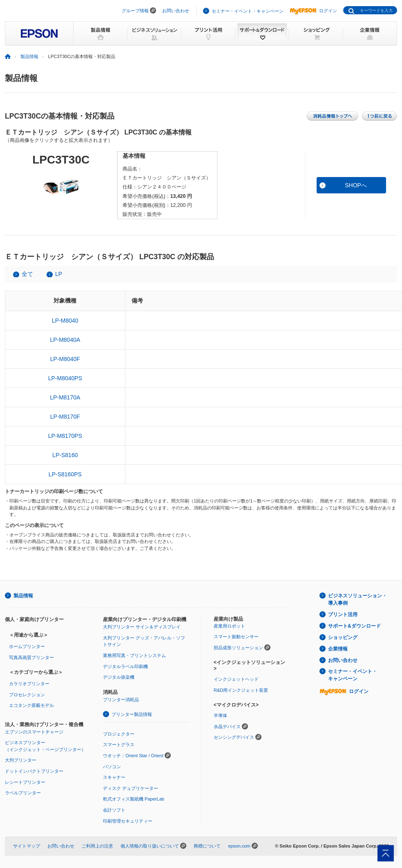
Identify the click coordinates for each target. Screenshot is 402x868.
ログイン (313, 11)
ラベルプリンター (23, 793)
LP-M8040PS (65, 378)
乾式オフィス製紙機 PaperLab (134, 799)
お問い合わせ (176, 11)
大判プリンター (21, 760)
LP (59, 274)
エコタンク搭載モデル (31, 705)
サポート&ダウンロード (354, 626)
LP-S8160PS (65, 474)
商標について (207, 846)
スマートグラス (119, 745)
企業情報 (338, 649)
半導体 (220, 715)
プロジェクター (119, 734)
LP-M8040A (65, 340)
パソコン (112, 767)
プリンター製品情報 (132, 714)
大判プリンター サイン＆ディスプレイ (142, 627)
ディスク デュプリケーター (131, 788)
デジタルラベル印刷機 (125, 666)
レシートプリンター (25, 782)
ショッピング (343, 637)
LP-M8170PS (65, 436)
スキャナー (114, 777)
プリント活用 (343, 615)
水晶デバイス (227, 727)
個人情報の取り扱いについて (150, 846)
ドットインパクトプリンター (34, 771)
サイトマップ (27, 846)
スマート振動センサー (236, 637)
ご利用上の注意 (97, 846)
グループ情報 (135, 11)
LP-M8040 (65, 321)
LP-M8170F (65, 417)
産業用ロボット (229, 626)
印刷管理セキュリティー (128, 821)
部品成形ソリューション (238, 648)
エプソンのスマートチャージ (34, 732)
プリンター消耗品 (121, 700)
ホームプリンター (27, 646)
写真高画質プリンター (31, 657)
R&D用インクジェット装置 (241, 690)
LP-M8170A (65, 397)
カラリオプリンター (29, 684)
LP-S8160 (65, 455)
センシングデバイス (234, 737)
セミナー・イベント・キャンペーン (248, 11)
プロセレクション (27, 695)
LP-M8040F (65, 359)
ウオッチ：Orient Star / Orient (133, 756)
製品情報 (29, 56)
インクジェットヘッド (236, 679)
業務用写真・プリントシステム (134, 655)
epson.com (239, 846)
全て (27, 274)
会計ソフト (114, 810)
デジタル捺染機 (119, 677)
